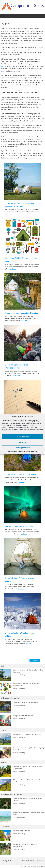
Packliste (4, 66)
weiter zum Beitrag (19, 675)
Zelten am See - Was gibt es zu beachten (22, 475)
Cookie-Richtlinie (13, 452)
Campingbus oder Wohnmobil (23, 716)
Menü (22, 16)
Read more (9, 214)
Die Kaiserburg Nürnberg (22, 831)
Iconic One (23, 866)
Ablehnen (22, 442)
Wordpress (42, 866)
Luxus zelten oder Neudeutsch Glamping (22, 313)
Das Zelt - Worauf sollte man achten (20, 526)
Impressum (34, 452)
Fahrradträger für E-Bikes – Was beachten (27, 734)
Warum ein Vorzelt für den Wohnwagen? (26, 702)
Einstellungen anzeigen (22, 448)
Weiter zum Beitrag (19, 834)
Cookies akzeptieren (23, 437)
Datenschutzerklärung (24, 452)
